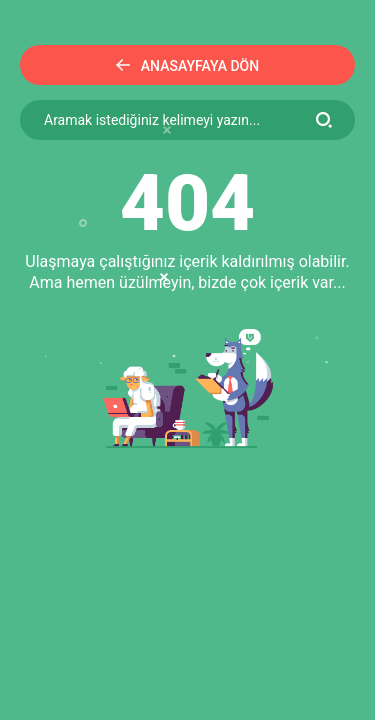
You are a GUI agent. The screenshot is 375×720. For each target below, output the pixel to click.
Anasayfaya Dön (187, 66)
